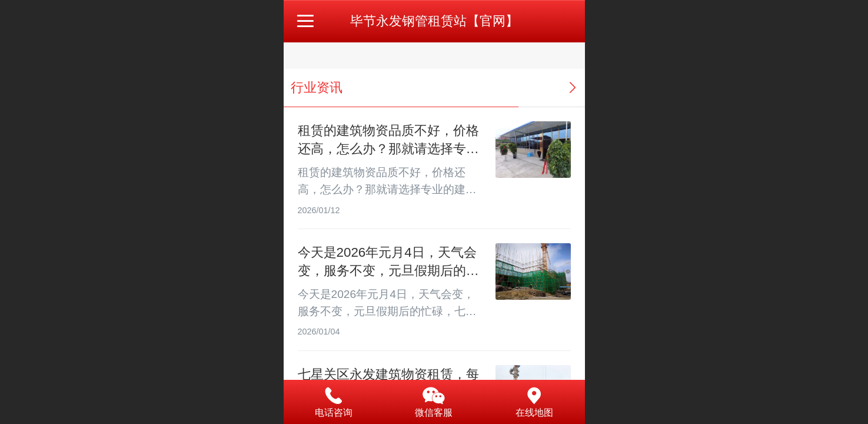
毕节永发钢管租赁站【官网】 (434, 21)
